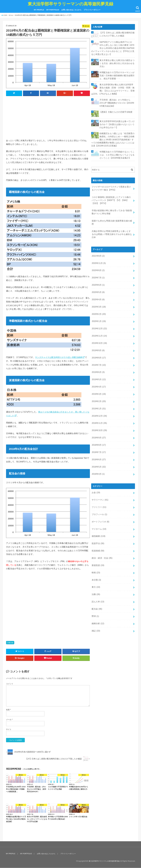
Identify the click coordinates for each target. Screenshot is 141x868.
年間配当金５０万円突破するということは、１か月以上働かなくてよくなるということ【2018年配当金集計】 (117, 149)
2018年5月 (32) (98, 436)
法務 (96, 555)
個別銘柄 (98, 501)
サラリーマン (99, 467)
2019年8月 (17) (98, 334)
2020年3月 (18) (98, 287)
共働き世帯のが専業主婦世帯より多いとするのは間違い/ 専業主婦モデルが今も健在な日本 (112, 220)
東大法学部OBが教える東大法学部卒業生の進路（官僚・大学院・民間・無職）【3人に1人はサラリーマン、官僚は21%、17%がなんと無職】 (113, 86)
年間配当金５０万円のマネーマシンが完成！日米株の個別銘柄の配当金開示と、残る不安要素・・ (117, 73)
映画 (96, 535)
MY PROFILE (39, 10)
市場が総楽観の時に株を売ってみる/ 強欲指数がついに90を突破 (111, 204)
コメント (10, 684)
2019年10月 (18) (99, 321)
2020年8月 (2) (98, 253)
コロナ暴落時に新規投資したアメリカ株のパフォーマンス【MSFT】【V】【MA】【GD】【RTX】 (112, 193)
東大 (96, 548)
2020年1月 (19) (98, 300)
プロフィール (99, 481)
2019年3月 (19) (98, 368)
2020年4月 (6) (98, 280)
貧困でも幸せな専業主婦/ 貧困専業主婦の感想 (111, 212)
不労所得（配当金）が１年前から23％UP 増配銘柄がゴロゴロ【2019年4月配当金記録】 (116, 99)
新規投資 (98, 528)
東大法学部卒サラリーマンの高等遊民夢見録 (70, 4)
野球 (95, 575)
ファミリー (98, 474)
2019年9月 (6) (98, 327)
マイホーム (98, 494)
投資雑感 (98, 515)
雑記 (96, 589)
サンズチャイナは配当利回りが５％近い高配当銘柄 (59, 358)
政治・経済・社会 (101, 521)
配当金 (11, 643)
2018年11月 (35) (99, 395)
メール (9, 720)
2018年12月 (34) (99, 388)
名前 (8, 710)
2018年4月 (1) (98, 442)
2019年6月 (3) (98, 348)
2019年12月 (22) (99, 307)
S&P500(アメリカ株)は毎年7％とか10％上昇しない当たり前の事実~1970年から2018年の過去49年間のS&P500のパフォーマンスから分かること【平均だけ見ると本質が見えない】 (113, 48)
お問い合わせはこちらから (71, 10)
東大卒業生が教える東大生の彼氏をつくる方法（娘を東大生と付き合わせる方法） (117, 62)
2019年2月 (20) (98, 375)
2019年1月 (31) (98, 382)
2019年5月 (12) (98, 355)
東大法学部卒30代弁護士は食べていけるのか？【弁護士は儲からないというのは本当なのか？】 (117, 120)
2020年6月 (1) (98, 267)
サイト (9, 730)
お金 (96, 460)
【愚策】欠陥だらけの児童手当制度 (115, 108)
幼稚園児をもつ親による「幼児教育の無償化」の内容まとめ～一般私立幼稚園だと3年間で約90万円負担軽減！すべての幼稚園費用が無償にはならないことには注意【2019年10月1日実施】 (113, 134)
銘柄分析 (98, 582)
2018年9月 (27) (98, 409)
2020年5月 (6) (98, 273)
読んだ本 (98, 562)
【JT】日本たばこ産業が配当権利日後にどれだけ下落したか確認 (117, 34)
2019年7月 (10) (98, 341)
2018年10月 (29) (99, 402)
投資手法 (98, 508)
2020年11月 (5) (98, 246)
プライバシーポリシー (92, 10)
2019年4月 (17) (98, 361)
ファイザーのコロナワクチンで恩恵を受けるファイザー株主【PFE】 (112, 182)
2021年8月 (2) (98, 239)
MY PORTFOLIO (53, 10)
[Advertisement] (48, 117)
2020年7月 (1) (98, 260)
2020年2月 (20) (98, 294)
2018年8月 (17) (98, 415)
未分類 (96, 542)
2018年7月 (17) (98, 422)
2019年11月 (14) (99, 314)
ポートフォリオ (100, 488)
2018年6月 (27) (98, 429)
